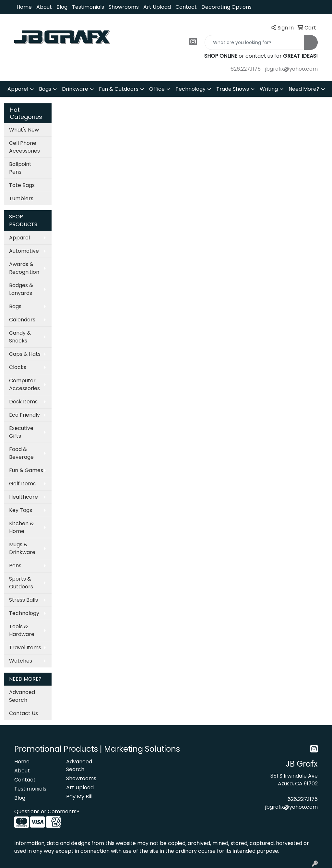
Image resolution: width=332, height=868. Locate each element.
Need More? (304, 89)
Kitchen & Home (21, 527)
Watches (21, 661)
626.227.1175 (246, 69)
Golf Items (22, 484)
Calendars (22, 320)
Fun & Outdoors (119, 89)
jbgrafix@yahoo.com (291, 69)
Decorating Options (226, 7)
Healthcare (24, 497)
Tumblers (21, 198)
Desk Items (23, 402)
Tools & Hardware (22, 630)
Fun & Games (26, 470)
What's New (24, 130)
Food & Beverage (21, 453)
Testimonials (88, 7)
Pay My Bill (79, 797)
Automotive (24, 251)
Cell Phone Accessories (24, 147)
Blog (62, 7)
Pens (15, 566)
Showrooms (124, 7)
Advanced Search (22, 696)
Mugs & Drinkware (22, 548)
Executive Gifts (21, 432)
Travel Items (25, 648)
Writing (269, 89)
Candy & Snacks (20, 337)
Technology (190, 89)
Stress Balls (24, 600)
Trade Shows (233, 89)
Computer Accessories (24, 384)
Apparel (18, 89)
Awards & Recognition (24, 268)
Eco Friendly (24, 415)
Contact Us (24, 713)
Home (24, 7)
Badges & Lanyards (21, 289)
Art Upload (157, 7)
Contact (186, 7)
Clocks (18, 367)
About (44, 7)
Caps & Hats (25, 354)
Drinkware (75, 89)
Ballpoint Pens (20, 168)
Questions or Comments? (47, 811)
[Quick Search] (254, 42)
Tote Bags (22, 185)
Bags (45, 89)
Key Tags (21, 510)
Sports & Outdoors (21, 583)
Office (157, 89)
